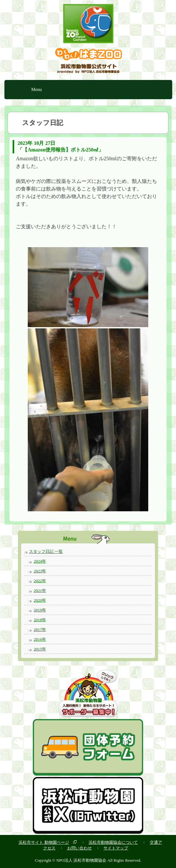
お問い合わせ (79, 848)
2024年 (40, 561)
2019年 (40, 610)
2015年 (40, 649)
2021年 (40, 590)
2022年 (40, 581)
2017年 (40, 630)
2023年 (40, 571)
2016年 (40, 639)
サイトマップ (116, 848)
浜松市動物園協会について (113, 842)
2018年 (40, 620)
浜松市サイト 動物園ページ (44, 842)
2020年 (40, 600)
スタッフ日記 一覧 (46, 551)
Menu (37, 89)
